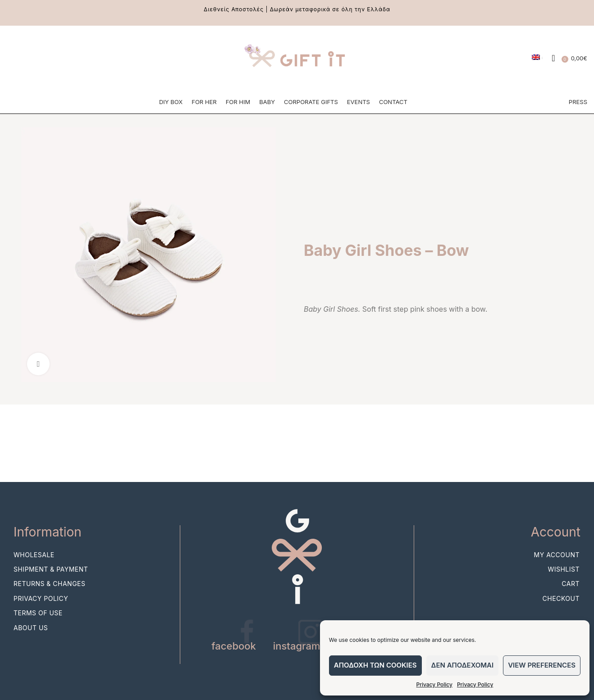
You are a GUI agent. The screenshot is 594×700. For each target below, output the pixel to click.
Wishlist (564, 570)
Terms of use (38, 615)
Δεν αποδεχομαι (463, 665)
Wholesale (34, 556)
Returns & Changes (50, 585)
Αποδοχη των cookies (375, 665)
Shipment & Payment (51, 570)
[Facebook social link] (14, 59)
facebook (234, 647)
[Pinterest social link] (48, 59)
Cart (571, 585)
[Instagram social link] (31, 59)
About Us (31, 629)
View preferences (542, 665)
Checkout (561, 600)
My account (557, 556)
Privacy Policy (434, 684)
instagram (297, 647)
